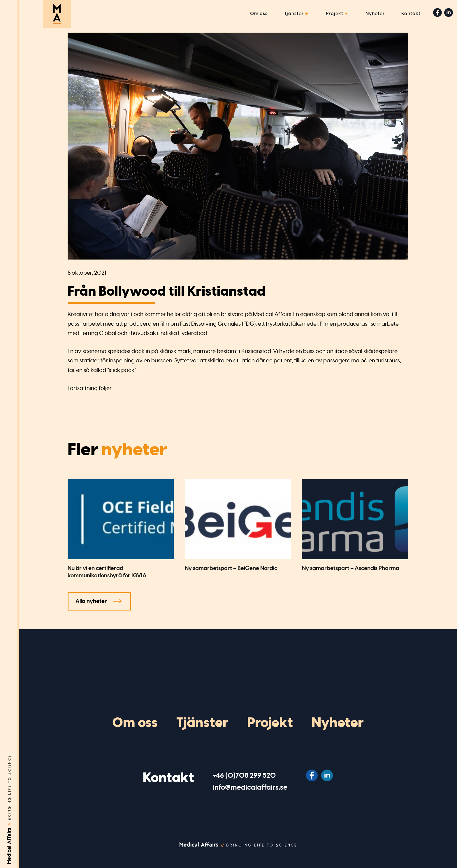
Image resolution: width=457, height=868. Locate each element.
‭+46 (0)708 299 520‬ (244, 775)
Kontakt (411, 14)
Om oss (259, 14)
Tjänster (294, 14)
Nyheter (375, 14)
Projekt (335, 14)
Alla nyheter (91, 601)
